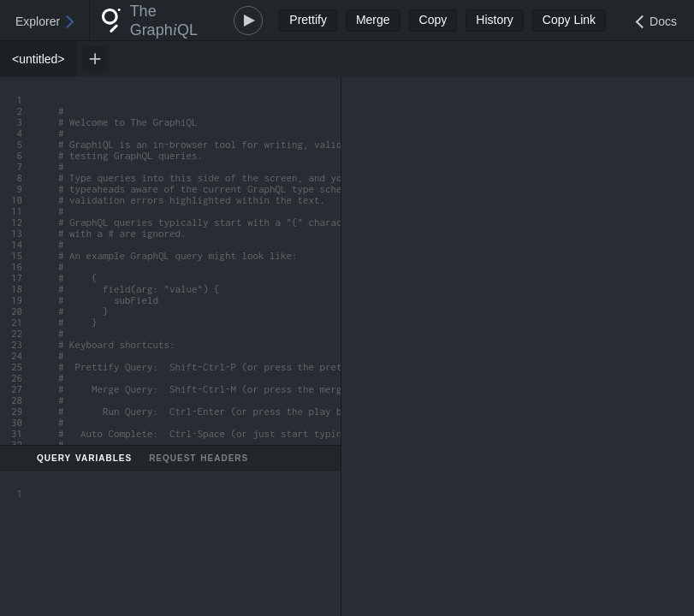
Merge (373, 20)
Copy (433, 20)
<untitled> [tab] (39, 59)
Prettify (308, 20)
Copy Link (569, 20)
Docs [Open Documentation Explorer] (663, 21)
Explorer (38, 21)
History (495, 20)
